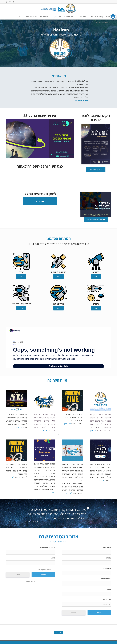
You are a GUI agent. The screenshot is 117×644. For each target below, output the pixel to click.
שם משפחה (107, 568)
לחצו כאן (93, 430)
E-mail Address (106, 579)
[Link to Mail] (10, 2)
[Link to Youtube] (6, 2)
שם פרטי (108, 558)
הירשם (18, 575)
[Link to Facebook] (13, 2)
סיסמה (109, 589)
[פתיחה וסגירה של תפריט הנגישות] (113, 17)
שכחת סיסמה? (31, 581)
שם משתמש (107, 547)
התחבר (74, 613)
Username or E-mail (48, 547)
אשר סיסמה (107, 599)
